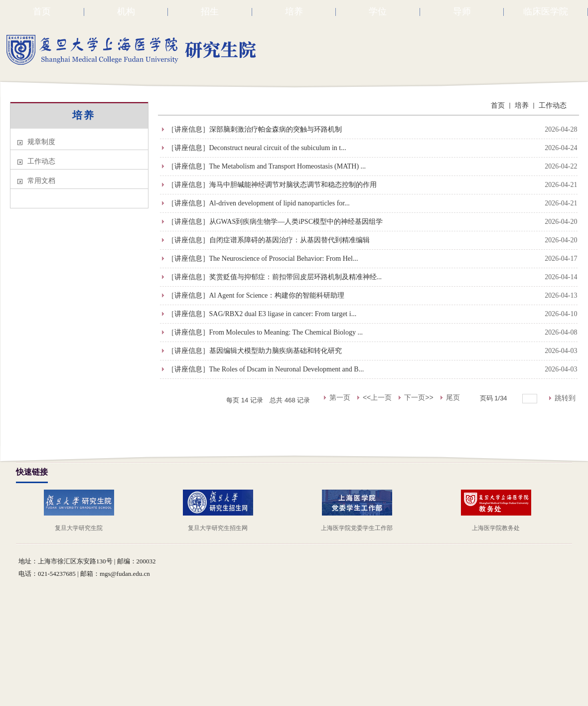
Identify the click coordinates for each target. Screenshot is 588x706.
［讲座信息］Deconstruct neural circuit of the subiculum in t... (257, 148)
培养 (84, 115)
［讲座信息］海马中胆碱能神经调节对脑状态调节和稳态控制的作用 (272, 185)
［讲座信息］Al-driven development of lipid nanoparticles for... (259, 203)
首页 (498, 105)
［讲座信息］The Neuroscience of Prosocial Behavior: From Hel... (263, 259)
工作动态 (41, 161)
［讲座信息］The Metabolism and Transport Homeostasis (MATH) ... (267, 166)
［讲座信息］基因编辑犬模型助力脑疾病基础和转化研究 (255, 351)
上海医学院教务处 (496, 528)
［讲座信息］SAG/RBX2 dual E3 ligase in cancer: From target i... (262, 314)
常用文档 (41, 181)
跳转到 (566, 398)
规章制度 (41, 142)
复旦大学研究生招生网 (218, 528)
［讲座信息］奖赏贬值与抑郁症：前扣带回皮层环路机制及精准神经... (275, 277)
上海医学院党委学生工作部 (357, 528)
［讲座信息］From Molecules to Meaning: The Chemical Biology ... (265, 332)
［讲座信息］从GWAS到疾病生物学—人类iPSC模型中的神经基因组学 (275, 222)
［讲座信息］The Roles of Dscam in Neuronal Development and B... (266, 369)
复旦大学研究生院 (79, 528)
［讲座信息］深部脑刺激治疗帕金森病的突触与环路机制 (255, 129)
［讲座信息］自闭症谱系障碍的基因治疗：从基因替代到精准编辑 (269, 240)
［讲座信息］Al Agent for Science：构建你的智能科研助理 (256, 295)
